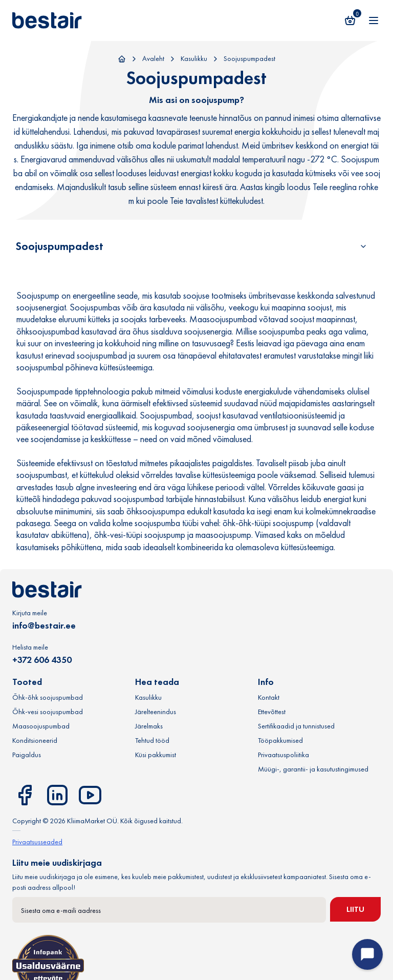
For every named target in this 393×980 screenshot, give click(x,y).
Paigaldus (27, 755)
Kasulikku (194, 58)
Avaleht (153, 58)
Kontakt (269, 697)
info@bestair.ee (44, 625)
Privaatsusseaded (37, 842)
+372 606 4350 (42, 660)
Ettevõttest (272, 712)
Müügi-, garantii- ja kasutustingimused (313, 769)
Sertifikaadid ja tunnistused (296, 726)
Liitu (355, 909)
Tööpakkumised (280, 740)
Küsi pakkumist (156, 755)
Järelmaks (149, 726)
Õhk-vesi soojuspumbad (48, 712)
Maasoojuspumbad (41, 726)
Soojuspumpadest (249, 58)
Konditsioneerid (35, 740)
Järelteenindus (156, 712)
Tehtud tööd (152, 740)
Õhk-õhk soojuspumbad (48, 697)
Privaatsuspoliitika (283, 755)
